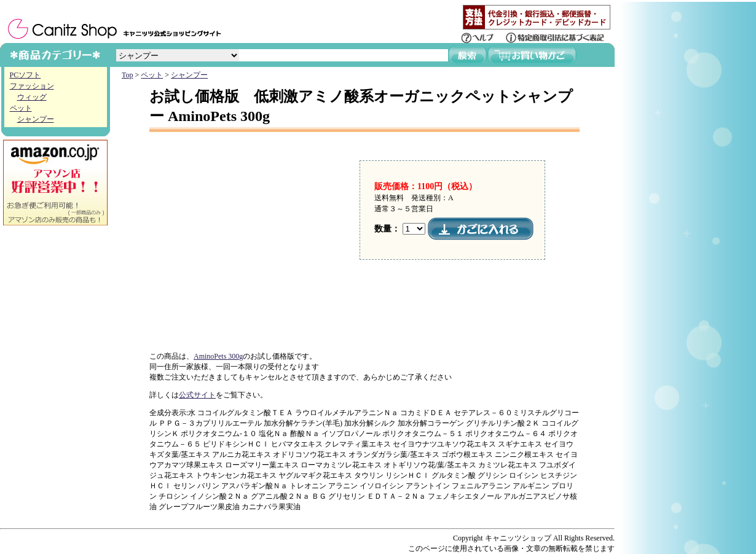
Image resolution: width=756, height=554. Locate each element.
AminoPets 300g (218, 356)
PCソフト (26, 75)
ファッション (32, 86)
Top (128, 75)
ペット (21, 108)
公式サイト (197, 395)
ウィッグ (32, 97)
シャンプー (36, 119)
